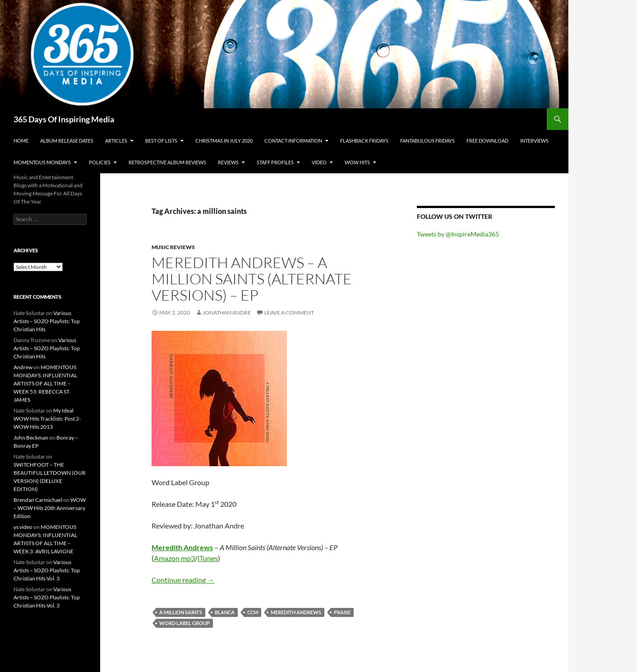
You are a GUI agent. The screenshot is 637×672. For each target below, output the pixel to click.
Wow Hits (357, 162)
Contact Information (293, 141)
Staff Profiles (275, 162)
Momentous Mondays (42, 162)
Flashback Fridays (364, 141)
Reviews (228, 162)
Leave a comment (289, 313)
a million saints (181, 612)
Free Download (487, 141)
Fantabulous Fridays (427, 141)
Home (21, 141)
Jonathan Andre (227, 313)
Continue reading (183, 580)
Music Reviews (173, 247)
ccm (253, 612)
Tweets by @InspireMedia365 (458, 234)
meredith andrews (296, 612)
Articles (116, 141)
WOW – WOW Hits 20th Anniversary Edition (50, 508)
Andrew (23, 367)
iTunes (208, 558)
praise (342, 612)
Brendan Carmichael (38, 500)
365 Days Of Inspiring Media (64, 119)
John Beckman (31, 438)
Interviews (534, 141)
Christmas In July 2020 (224, 141)
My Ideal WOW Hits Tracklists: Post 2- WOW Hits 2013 (47, 419)
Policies (100, 162)
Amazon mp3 (174, 558)
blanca (225, 612)
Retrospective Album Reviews (167, 162)
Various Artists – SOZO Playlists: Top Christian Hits (47, 321)
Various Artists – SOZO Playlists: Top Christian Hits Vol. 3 (47, 570)
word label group (185, 623)
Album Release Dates (67, 141)
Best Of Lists (161, 141)
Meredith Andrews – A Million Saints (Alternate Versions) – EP (252, 279)
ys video (23, 527)
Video (319, 162)
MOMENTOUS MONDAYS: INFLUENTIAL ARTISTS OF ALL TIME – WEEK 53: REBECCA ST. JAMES (45, 383)
